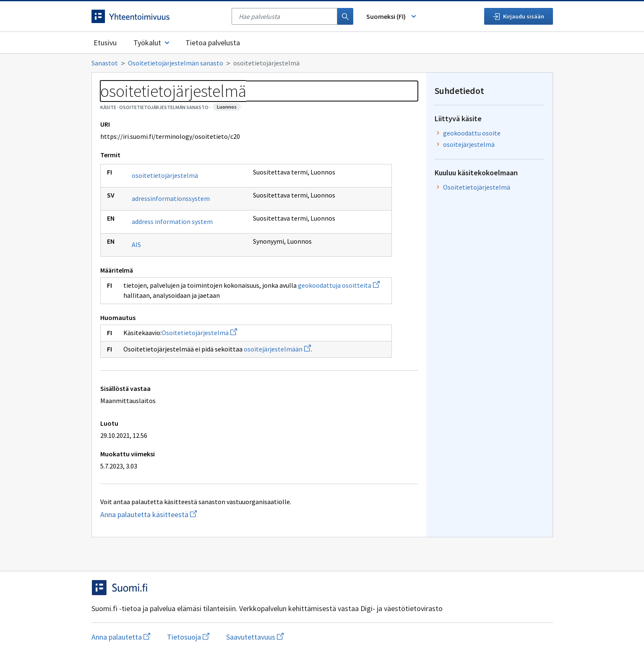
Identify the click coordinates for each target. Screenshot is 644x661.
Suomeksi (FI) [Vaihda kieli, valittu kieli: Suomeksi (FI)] (392, 16)
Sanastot (105, 63)
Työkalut (152, 43)
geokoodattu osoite (472, 133)
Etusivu (105, 43)
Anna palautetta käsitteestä (182, 514)
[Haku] (345, 16)
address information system (172, 221)
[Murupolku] (322, 63)
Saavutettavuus (255, 637)
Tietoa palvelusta (213, 43)
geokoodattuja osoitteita (339, 285)
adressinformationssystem (171, 198)
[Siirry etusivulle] (157, 16)
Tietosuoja (188, 637)
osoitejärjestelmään (277, 349)
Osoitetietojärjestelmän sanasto (176, 63)
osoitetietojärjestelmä (165, 175)
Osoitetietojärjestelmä (199, 333)
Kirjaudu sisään (519, 16)
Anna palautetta (121, 637)
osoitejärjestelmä (469, 144)
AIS (136, 245)
